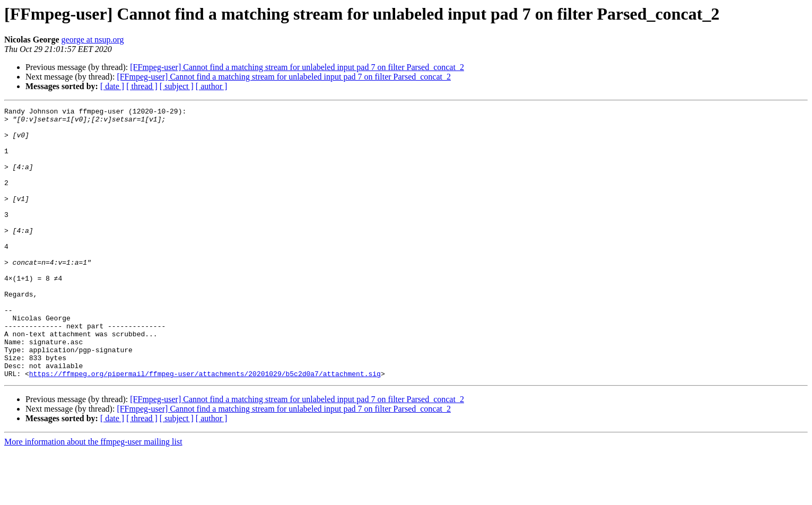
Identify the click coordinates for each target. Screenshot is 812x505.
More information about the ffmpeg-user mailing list (93, 496)
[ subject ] (177, 86)
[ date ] (112, 86)
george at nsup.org (93, 40)
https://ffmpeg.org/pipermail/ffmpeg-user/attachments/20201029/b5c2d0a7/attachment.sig (205, 428)
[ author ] (212, 86)
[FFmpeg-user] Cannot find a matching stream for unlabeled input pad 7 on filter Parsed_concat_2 (297, 67)
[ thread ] (142, 86)
